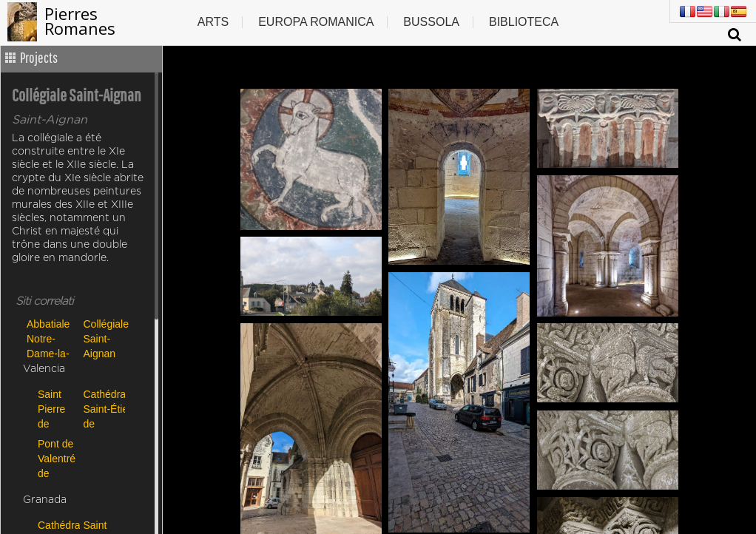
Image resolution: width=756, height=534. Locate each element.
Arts (213, 22)
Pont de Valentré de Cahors (57, 458)
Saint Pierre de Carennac (57, 409)
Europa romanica (316, 22)
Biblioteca (524, 22)
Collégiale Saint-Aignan (106, 338)
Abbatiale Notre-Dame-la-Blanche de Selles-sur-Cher (50, 338)
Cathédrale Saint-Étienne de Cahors (103, 409)
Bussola (431, 22)
